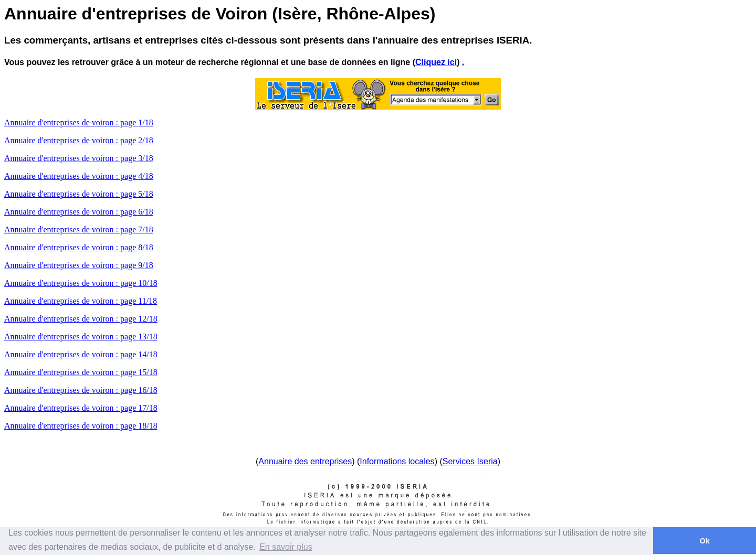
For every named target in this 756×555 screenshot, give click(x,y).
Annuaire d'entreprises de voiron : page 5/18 (79, 194)
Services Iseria (470, 461)
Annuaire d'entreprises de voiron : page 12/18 (81, 319)
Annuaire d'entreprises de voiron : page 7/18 (79, 230)
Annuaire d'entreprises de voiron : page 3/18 (79, 158)
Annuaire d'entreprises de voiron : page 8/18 (79, 247)
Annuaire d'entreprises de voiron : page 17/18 (81, 408)
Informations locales (397, 461)
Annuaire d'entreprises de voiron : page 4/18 (79, 176)
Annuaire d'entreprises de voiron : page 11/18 (81, 301)
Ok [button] (704, 541)
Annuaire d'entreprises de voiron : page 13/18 (81, 337)
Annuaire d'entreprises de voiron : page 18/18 (81, 426)
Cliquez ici (436, 62)
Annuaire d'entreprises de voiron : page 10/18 (81, 283)
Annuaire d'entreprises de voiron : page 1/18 (79, 122)
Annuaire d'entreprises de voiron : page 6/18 (79, 212)
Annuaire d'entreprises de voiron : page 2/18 (79, 140)
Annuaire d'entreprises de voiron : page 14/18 (81, 354)
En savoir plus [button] (286, 547)
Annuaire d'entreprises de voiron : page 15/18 (81, 372)
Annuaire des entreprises (305, 461)
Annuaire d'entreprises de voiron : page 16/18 (81, 390)
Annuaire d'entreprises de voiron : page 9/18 (79, 265)
